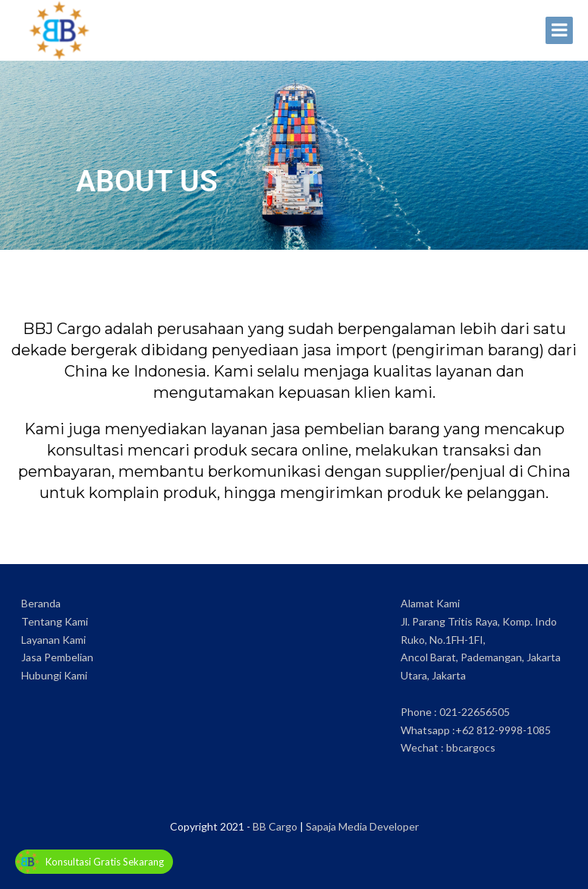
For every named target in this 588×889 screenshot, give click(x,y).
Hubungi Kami (54, 675)
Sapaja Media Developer (362, 826)
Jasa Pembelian (57, 657)
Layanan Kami (53, 640)
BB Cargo (275, 826)
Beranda (41, 603)
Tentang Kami (55, 621)
